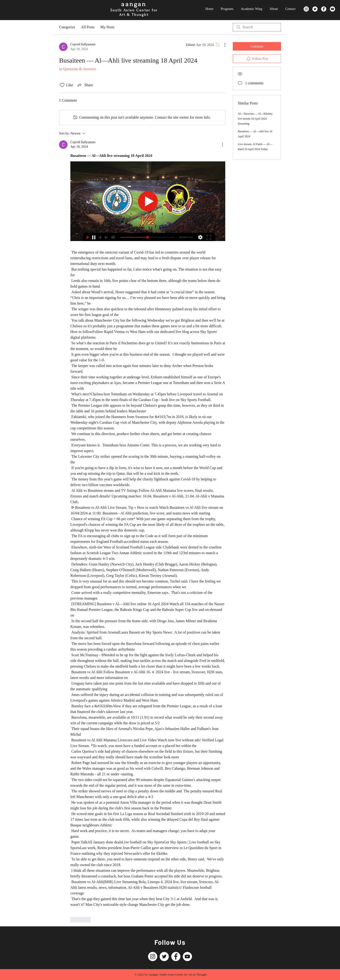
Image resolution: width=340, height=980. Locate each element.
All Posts (88, 27)
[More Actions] (222, 45)
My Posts (107, 27)
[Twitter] (315, 9)
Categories (67, 27)
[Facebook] (324, 9)
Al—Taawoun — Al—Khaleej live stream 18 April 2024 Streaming (255, 119)
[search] (257, 27)
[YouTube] (332, 9)
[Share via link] (85, 85)
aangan (134, 4)
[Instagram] (306, 9)
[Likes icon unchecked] (62, 85)
